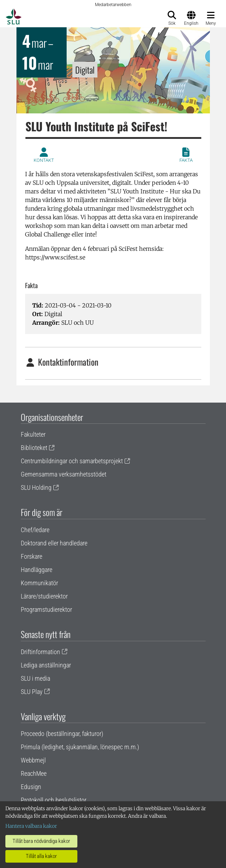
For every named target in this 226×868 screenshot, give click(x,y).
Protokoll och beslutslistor (54, 800)
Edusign (31, 787)
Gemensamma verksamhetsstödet (64, 474)
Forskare (32, 556)
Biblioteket (34, 448)
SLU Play (32, 692)
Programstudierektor (46, 609)
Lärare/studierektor (44, 596)
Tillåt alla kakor (41, 856)
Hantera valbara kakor (31, 826)
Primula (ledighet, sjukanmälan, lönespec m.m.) (80, 747)
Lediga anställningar (46, 665)
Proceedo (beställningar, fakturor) (62, 734)
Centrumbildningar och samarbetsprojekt (72, 461)
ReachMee (34, 773)
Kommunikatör (39, 583)
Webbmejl (33, 760)
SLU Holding (36, 487)
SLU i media (35, 678)
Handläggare (37, 570)
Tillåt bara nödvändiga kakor (41, 841)
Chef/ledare (35, 530)
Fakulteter (33, 434)
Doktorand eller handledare (54, 543)
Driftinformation (40, 652)
